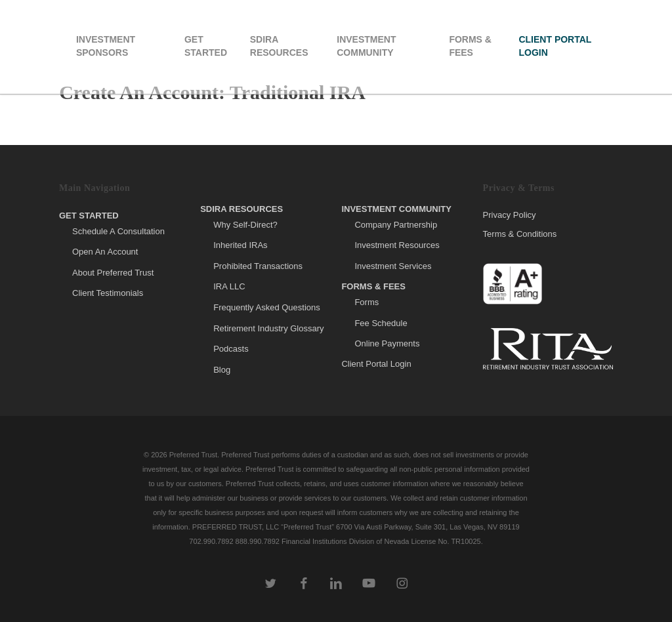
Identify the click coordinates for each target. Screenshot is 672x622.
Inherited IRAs (240, 245)
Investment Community (396, 209)
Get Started (89, 216)
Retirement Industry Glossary (268, 328)
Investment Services (393, 266)
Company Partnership (396, 225)
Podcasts (231, 349)
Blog (222, 370)
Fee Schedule (381, 323)
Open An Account (105, 252)
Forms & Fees (373, 286)
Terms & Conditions (520, 234)
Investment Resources (397, 245)
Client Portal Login (376, 364)
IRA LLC (229, 286)
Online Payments (387, 343)
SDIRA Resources (241, 209)
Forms (367, 302)
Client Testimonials (108, 293)
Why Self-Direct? (245, 225)
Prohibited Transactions (258, 266)
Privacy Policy (510, 215)
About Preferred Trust (113, 273)
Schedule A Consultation (118, 231)
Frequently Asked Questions (267, 307)
